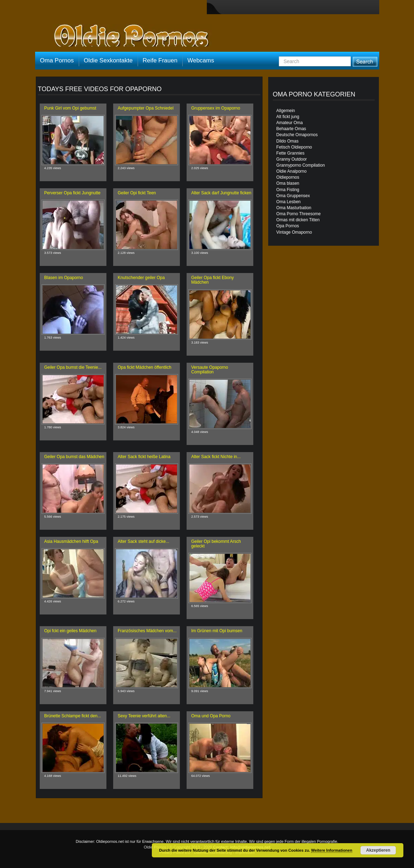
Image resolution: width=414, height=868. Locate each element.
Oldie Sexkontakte (108, 60)
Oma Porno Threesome (299, 214)
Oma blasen (288, 183)
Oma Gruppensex (293, 196)
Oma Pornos (57, 60)
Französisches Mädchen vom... (147, 631)
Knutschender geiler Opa (141, 278)
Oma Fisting (288, 190)
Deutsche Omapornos (297, 135)
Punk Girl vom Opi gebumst (70, 108)
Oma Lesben (289, 202)
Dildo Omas (288, 141)
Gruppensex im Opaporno (216, 108)
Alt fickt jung (288, 117)
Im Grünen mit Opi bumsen (217, 631)
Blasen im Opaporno (64, 278)
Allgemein (286, 111)
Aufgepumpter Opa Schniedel (146, 108)
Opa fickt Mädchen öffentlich (145, 367)
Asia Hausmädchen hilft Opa (71, 541)
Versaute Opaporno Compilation (210, 370)
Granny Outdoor (292, 159)
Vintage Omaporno (294, 232)
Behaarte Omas (291, 129)
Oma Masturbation (294, 208)
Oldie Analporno (291, 171)
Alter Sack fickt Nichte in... (216, 457)
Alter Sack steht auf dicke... (143, 541)
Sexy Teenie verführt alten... (144, 716)
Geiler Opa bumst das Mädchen (74, 457)
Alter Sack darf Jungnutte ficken (221, 193)
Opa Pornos (288, 226)
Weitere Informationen (332, 850)
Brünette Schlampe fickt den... (73, 716)
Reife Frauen (160, 60)
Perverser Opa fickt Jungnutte (73, 193)
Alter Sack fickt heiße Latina (144, 457)
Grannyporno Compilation (301, 165)
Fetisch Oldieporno (294, 147)
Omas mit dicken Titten (298, 220)
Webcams (201, 60)
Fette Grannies (290, 153)
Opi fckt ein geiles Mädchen (70, 631)
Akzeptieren (378, 850)
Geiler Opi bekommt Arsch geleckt (216, 544)
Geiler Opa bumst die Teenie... (73, 367)
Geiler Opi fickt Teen (137, 193)
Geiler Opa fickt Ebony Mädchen (212, 280)
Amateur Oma (290, 123)
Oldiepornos (288, 177)
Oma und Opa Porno (211, 716)
